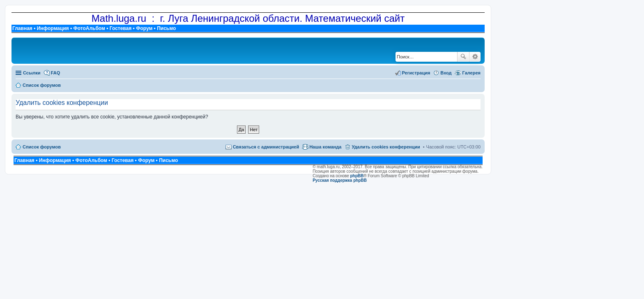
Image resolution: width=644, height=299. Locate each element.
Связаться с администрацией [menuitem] (266, 147)
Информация (53, 28)
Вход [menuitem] (446, 73)
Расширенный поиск (475, 57)
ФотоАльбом (89, 28)
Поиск (463, 57)
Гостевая (121, 28)
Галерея (471, 73)
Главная (22, 28)
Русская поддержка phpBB (340, 180)
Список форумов (42, 147)
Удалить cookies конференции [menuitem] (386, 147)
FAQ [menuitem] (56, 73)
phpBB (357, 176)
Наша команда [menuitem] (325, 147)
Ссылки (32, 73)
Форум (144, 28)
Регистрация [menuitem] (416, 73)
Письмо (166, 28)
